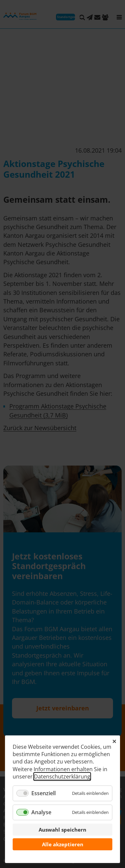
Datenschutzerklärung (62, 776)
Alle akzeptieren (63, 844)
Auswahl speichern (62, 830)
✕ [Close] (114, 741)
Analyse (41, 812)
